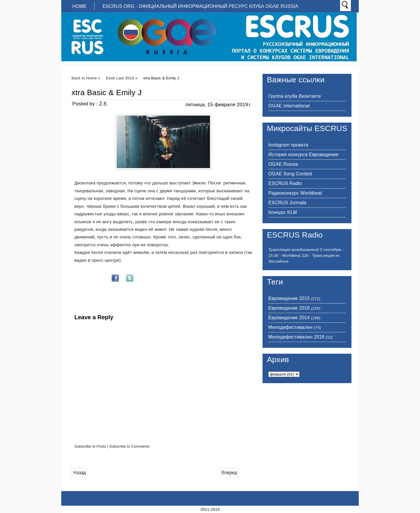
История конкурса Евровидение (303, 155)
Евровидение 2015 (289, 298)
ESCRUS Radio (285, 183)
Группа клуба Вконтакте (295, 96)
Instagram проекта (288, 145)
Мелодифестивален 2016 (296, 337)
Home (79, 6)
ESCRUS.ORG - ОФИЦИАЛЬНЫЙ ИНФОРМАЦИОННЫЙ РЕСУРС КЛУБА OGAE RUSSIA (201, 6)
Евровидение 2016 (289, 308)
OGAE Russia (283, 164)
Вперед (229, 472)
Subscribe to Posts (90, 446)
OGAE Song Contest (290, 174)
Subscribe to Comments (129, 446)
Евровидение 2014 (289, 318)
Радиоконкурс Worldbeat (295, 193)
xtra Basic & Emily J (107, 93)
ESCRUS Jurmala (287, 203)
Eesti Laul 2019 (120, 78)
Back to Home (84, 78)
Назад (79, 472)
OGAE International (289, 106)
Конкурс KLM (283, 212)
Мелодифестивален (290, 327)
